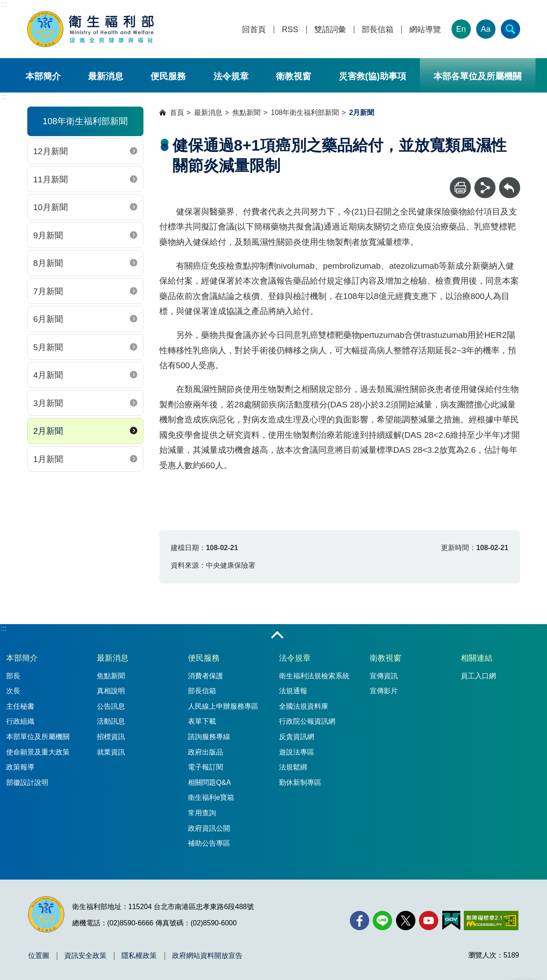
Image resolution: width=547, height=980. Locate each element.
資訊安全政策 (85, 956)
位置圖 (39, 956)
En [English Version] (461, 29)
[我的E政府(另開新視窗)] (451, 921)
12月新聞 (51, 151)
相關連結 (477, 658)
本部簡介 (43, 76)
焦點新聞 (246, 113)
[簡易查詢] (510, 29)
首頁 (177, 113)
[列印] (460, 188)
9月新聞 (48, 235)
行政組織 (20, 721)
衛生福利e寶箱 (211, 797)
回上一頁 (510, 181)
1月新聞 (48, 459)
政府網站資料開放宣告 (207, 956)
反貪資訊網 (297, 737)
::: (4, 4)
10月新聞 (51, 207)
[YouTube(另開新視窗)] (429, 921)
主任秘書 (20, 706)
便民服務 (168, 76)
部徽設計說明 (27, 782)
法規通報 (293, 691)
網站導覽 (425, 30)
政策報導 (20, 767)
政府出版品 (206, 752)
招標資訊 (111, 737)
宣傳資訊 (384, 676)
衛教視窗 (294, 76)
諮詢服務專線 (209, 737)
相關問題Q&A (209, 782)
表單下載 (202, 721)
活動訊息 (111, 721)
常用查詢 (202, 813)
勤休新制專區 (300, 782)
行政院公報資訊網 (307, 721)
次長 (13, 691)
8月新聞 (48, 263)
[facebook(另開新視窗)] (360, 921)
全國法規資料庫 (304, 706)
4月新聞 (48, 375)
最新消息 (106, 76)
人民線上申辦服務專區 (223, 706)
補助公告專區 (209, 843)
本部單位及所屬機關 (38, 737)
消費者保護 (206, 676)
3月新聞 (48, 403)
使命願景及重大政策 (38, 752)
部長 (13, 676)
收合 (277, 636)
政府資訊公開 (209, 828)
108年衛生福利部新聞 (305, 113)
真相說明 (111, 691)
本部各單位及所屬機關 (477, 76)
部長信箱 (378, 30)
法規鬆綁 (293, 767)
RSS (290, 30)
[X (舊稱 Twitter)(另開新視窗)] (406, 921)
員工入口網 (478, 676)
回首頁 (254, 30)
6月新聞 (48, 319)
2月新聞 (48, 431)
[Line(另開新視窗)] (382, 921)
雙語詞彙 (330, 30)
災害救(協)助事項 (373, 76)
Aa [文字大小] (485, 29)
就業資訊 (111, 752)
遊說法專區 (297, 752)
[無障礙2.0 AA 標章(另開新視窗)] (491, 921)
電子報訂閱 (206, 767)
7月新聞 (48, 291)
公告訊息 (111, 706)
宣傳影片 (384, 691)
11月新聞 (51, 179)
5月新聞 (48, 347)
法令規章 (231, 76)
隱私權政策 (139, 956)
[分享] (485, 188)
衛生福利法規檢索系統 (314, 676)
